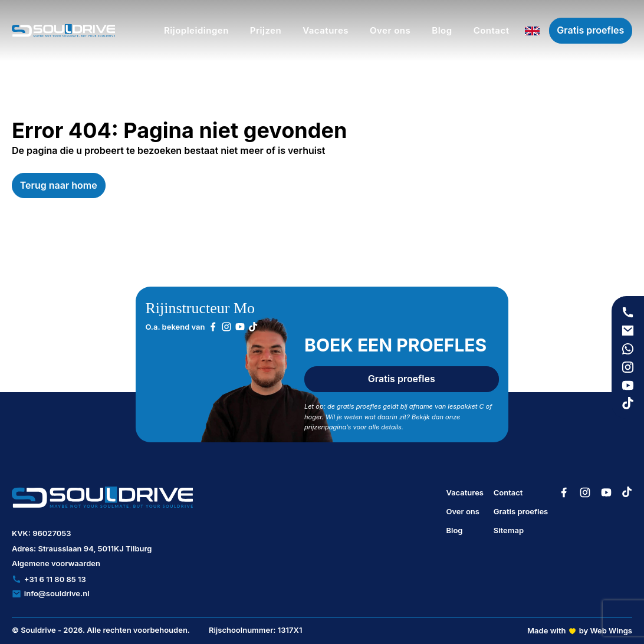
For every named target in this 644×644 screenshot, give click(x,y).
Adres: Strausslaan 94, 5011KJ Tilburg (82, 548)
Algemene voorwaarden (56, 563)
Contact (508, 492)
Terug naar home (59, 185)
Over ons (463, 511)
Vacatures (465, 492)
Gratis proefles (590, 30)
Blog (454, 530)
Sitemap (509, 530)
